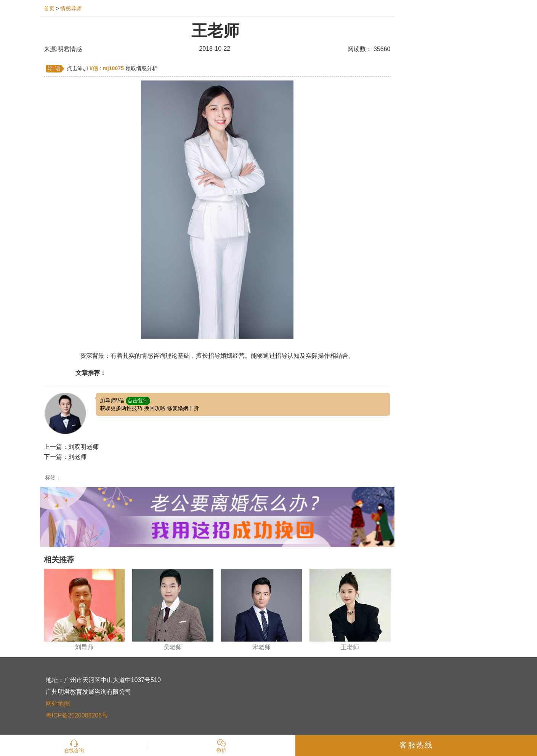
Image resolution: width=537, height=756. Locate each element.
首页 (49, 8)
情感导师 (71, 8)
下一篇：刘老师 (65, 457)
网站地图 (58, 704)
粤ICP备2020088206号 (77, 715)
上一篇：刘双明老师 (71, 447)
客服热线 (416, 745)
